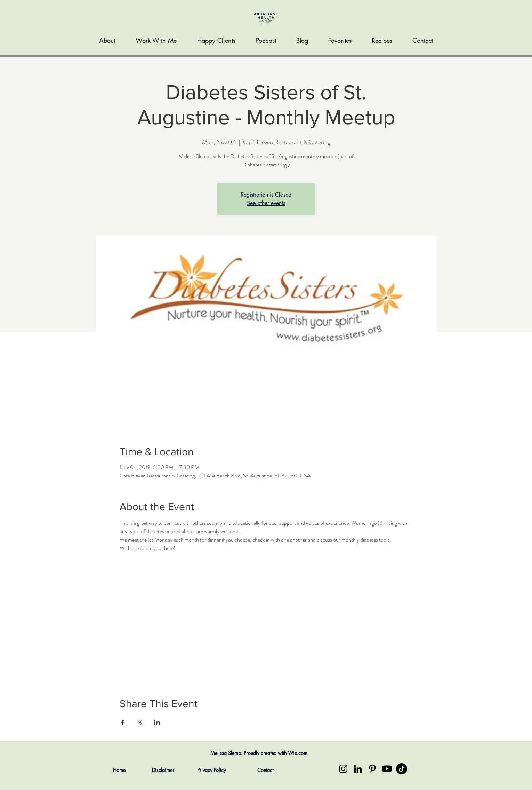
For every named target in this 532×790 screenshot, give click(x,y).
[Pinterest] (372, 769)
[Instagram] (343, 769)
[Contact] (265, 770)
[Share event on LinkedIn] (157, 722)
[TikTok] (402, 769)
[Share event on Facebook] (123, 722)
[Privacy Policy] (212, 770)
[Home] (119, 770)
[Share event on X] (140, 722)
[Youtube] (387, 769)
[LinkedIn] (358, 769)
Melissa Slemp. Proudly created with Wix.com (259, 753)
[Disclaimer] (163, 770)
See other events (266, 203)
